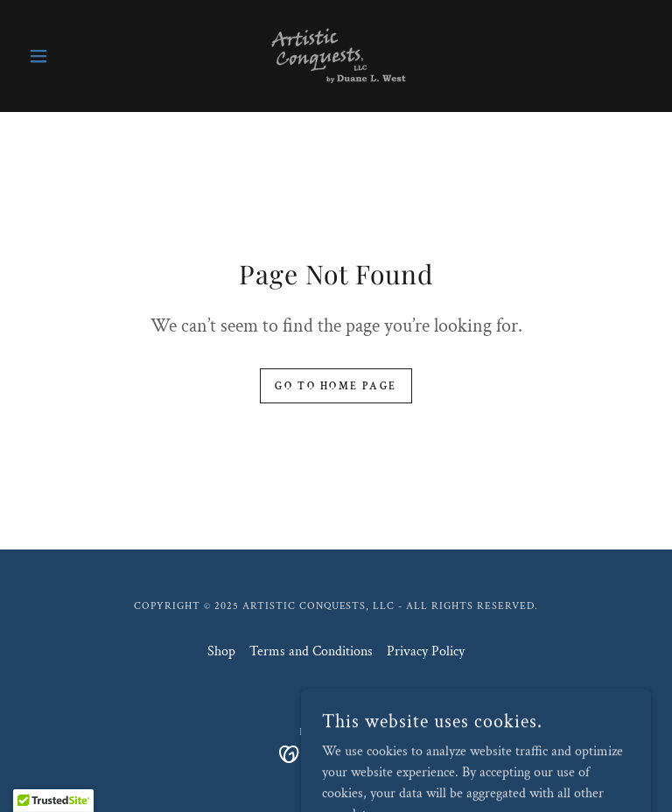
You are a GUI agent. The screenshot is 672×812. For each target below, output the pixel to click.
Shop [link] (221, 651)
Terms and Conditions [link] (311, 651)
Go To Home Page (336, 386)
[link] (336, 56)
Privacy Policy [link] (426, 651)
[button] (68, 56)
